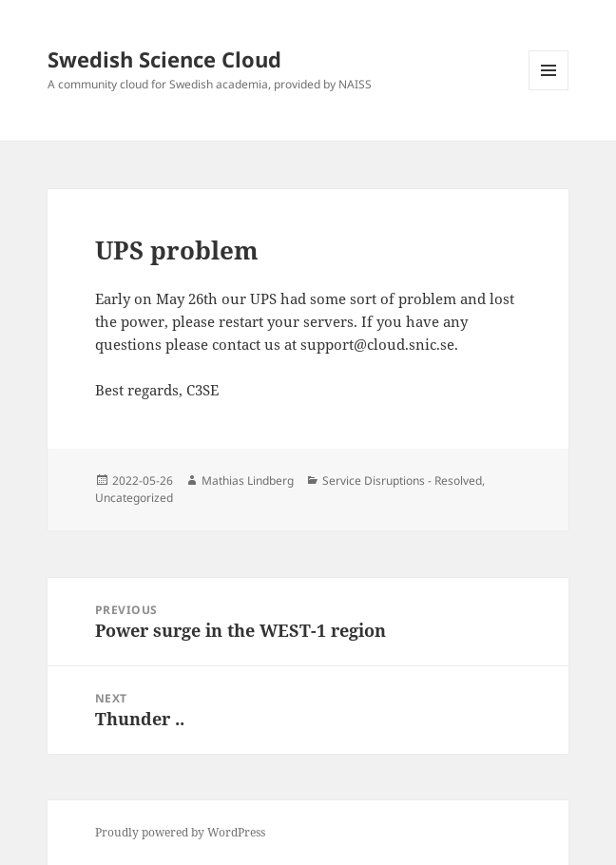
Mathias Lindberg (248, 481)
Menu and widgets (549, 90)
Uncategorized (134, 498)
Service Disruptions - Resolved (402, 481)
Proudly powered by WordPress (180, 832)
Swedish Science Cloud (164, 59)
